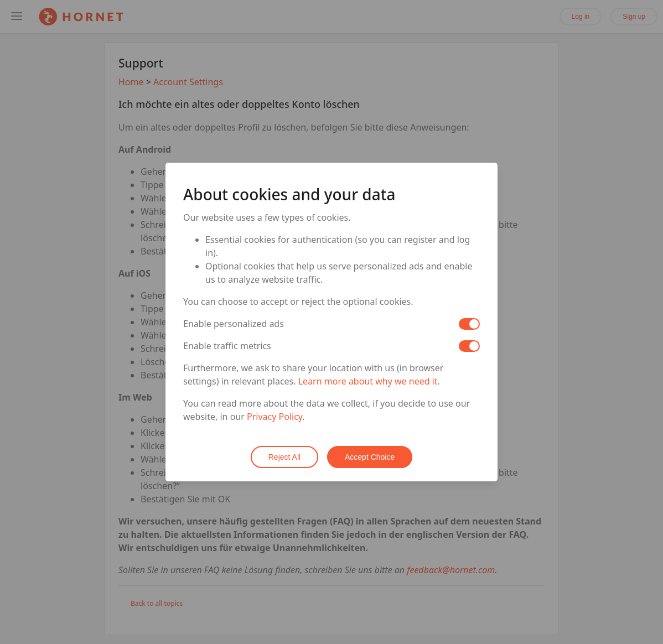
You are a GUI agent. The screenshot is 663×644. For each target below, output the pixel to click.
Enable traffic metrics (227, 346)
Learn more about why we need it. (369, 382)
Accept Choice (370, 457)
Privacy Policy (274, 417)
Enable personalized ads (234, 324)
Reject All (284, 457)
